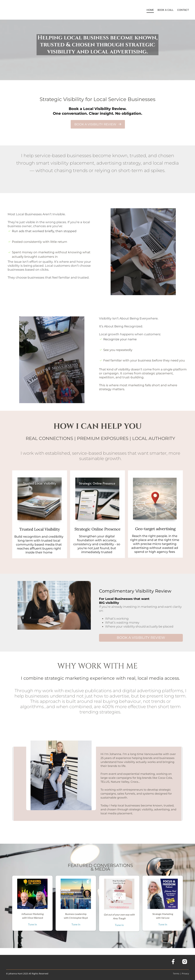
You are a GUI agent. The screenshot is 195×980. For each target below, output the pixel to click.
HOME (150, 10)
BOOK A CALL (166, 10)
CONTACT (183, 10)
